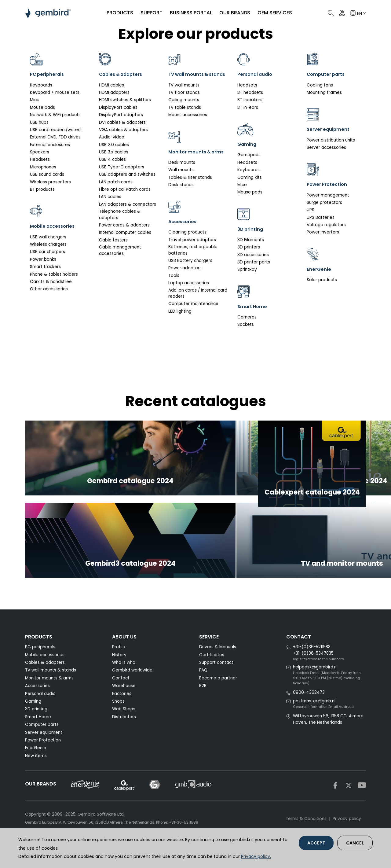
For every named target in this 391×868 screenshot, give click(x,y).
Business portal (189, 13)
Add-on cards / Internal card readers (198, 310)
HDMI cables (111, 85)
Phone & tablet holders (54, 274)
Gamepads (249, 155)
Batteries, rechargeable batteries (193, 267)
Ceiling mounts (184, 108)
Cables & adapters (45, 679)
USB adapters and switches (127, 174)
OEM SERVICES (273, 13)
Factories (122, 710)
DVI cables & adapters (122, 122)
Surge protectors (324, 202)
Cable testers (113, 240)
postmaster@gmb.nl (314, 717)
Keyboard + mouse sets (55, 92)
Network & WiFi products (55, 115)
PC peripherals (40, 664)
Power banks (43, 259)
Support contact (216, 679)
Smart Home (38, 733)
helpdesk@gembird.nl (315, 684)
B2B (203, 702)
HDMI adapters (114, 92)
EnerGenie (36, 765)
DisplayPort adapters (121, 115)
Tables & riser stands (190, 194)
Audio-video (112, 137)
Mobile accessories (45, 671)
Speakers (40, 152)
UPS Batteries (321, 217)
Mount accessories (188, 123)
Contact (121, 695)
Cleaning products (187, 249)
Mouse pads (42, 107)
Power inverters (323, 232)
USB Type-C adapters (122, 167)
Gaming (33, 718)
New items (36, 772)
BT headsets (250, 92)
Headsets (40, 159)
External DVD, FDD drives (55, 137)
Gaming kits (250, 177)
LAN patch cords (116, 182)
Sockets (246, 324)
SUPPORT (149, 13)
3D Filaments (251, 240)
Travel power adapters (192, 256)
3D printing (36, 726)
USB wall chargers (48, 237)
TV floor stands (184, 101)
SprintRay (247, 269)
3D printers (249, 247)
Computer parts (42, 741)
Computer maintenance (193, 320)
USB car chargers (48, 252)
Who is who (124, 679)
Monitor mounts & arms (49, 695)
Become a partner (218, 695)
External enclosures (50, 145)
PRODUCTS (118, 13)
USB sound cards (47, 174)
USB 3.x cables (114, 152)
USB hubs (39, 122)
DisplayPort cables (118, 107)
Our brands (233, 13)
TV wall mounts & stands (51, 687)
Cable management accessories (120, 250)
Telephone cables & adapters (120, 214)
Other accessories (49, 289)
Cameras (247, 317)
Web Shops (124, 726)
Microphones (43, 167)
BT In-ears (248, 107)
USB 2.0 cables (114, 145)
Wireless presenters (50, 182)
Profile (119, 664)
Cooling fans (320, 85)
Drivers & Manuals (218, 664)
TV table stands (185, 116)
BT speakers (250, 100)
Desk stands (181, 201)
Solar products (322, 280)
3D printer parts (254, 262)
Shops (118, 718)
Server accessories (326, 147)
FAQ (203, 687)
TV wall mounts (184, 93)
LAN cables (110, 197)
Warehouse (124, 702)
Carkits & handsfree (51, 282)
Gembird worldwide (132, 687)
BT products (42, 189)
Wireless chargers (48, 244)
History (119, 671)
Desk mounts (182, 179)
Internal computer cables (125, 232)
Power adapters (185, 285)
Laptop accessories (189, 300)
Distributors (124, 733)
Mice (35, 100)
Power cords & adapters (124, 225)
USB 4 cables (112, 159)
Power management (328, 195)
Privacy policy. (256, 856)
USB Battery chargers (190, 277)
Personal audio (40, 710)
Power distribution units (331, 140)
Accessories (37, 702)
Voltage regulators (326, 225)
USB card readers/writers (56, 130)
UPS (311, 210)
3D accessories (253, 255)
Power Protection (43, 757)
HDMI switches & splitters (125, 100)
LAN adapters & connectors (128, 204)
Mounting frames (324, 92)
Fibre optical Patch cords (125, 189)
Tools (174, 292)
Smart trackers (45, 267)
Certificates (212, 671)
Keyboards (41, 85)
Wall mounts (181, 186)
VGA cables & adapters (123, 130)
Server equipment (44, 749)
